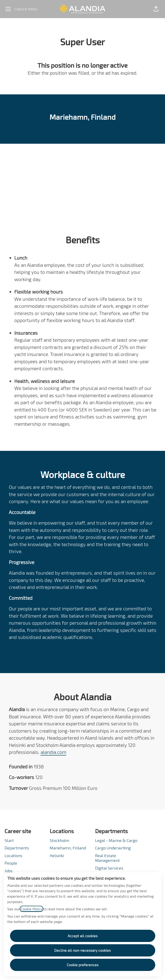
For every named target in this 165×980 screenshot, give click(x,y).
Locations (13, 856)
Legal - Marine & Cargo (116, 840)
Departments (17, 848)
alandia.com (53, 752)
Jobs (9, 871)
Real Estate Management (107, 858)
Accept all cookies (83, 936)
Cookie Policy (31, 909)
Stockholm (59, 840)
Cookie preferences (83, 965)
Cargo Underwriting (113, 848)
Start (9, 840)
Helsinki (57, 856)
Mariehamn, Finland (68, 848)
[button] (156, 9)
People (11, 863)
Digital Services (109, 868)
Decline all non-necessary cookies (82, 950)
